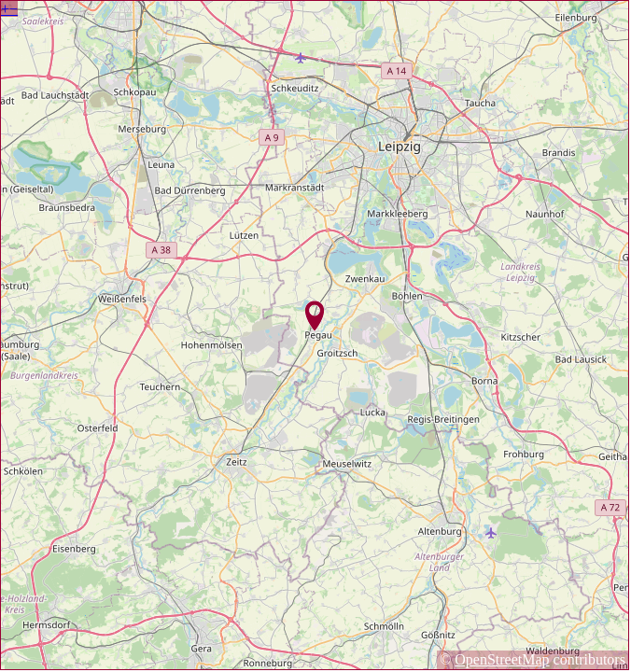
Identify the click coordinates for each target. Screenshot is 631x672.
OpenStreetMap (502, 659)
